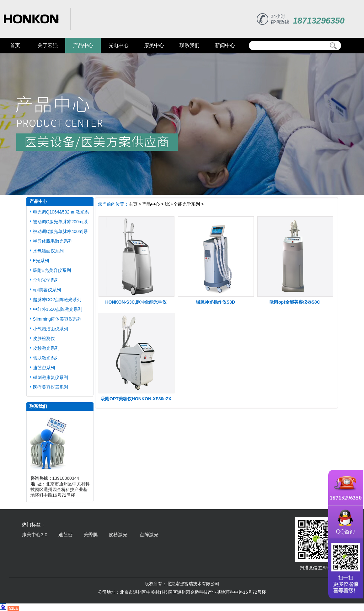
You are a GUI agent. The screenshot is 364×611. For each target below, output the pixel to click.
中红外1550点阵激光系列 (58, 309)
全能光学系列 (46, 280)
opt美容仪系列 (47, 290)
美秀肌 (91, 535)
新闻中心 (225, 45)
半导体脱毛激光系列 (53, 241)
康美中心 (154, 45)
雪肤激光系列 (46, 358)
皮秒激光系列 (46, 348)
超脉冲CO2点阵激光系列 (57, 300)
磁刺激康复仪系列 (51, 377)
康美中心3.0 (35, 535)
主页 (133, 204)
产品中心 (83, 45)
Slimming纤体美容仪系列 (57, 319)
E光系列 (41, 261)
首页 (15, 45)
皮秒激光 (119, 535)
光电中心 (119, 45)
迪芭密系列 (44, 368)
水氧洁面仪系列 (48, 251)
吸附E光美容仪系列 (52, 270)
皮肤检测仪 (44, 338)
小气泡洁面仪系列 (51, 329)
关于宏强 (48, 45)
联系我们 (190, 45)
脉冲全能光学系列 (182, 204)
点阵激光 (149, 535)
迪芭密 (65, 535)
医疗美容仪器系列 (51, 387)
